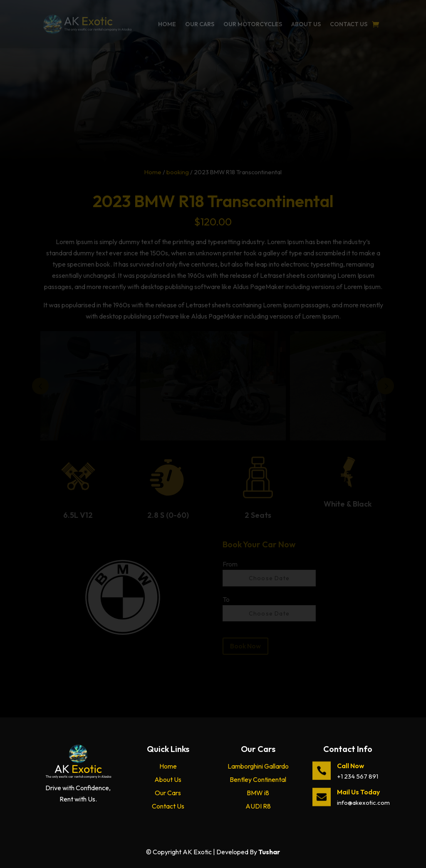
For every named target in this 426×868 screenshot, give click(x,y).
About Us (306, 24)
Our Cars (200, 24)
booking (178, 172)
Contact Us (349, 24)
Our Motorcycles (253, 24)
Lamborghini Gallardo (258, 766)
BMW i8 (258, 793)
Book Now (245, 646)
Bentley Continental (258, 779)
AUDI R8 (258, 806)
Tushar (269, 852)
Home (167, 24)
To (226, 599)
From (230, 564)
